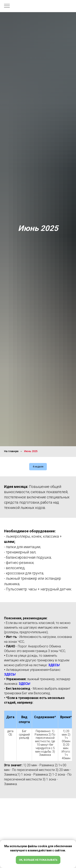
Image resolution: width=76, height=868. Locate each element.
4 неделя (38, 467)
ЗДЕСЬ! (54, 665)
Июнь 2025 (31, 451)
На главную (11, 451)
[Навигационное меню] (7, 6)
